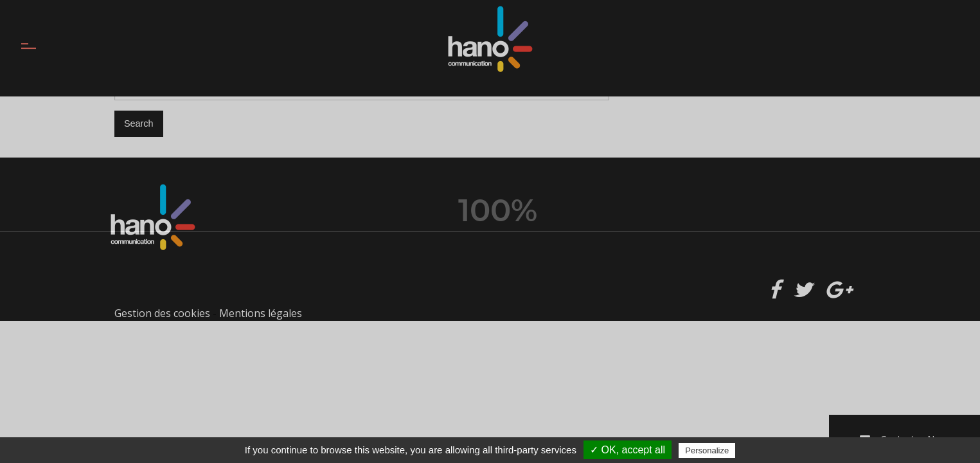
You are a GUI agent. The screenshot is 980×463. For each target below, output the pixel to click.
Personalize (707, 450)
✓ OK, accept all (628, 450)
